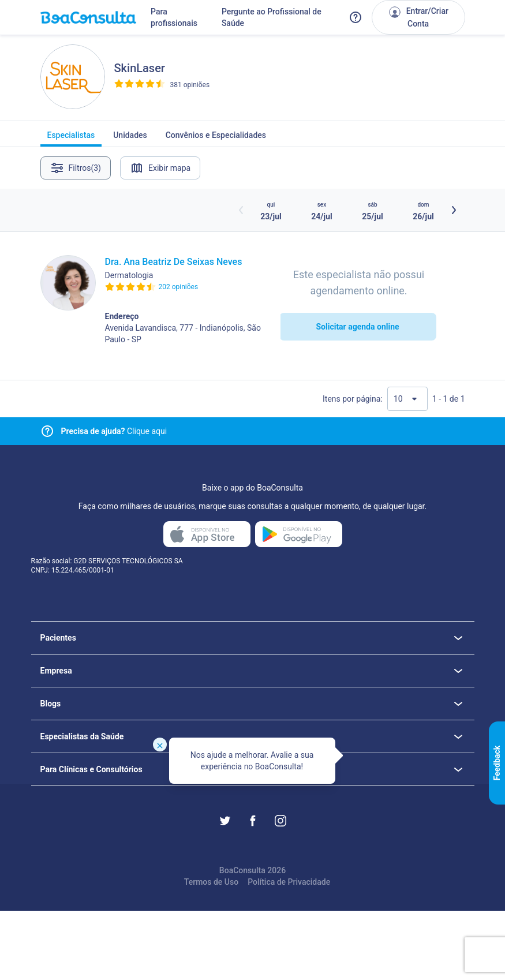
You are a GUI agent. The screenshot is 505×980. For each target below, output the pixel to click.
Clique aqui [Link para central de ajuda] (114, 431)
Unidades (130, 139)
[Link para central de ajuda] (47, 431)
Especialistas (71, 139)
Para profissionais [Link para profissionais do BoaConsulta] (174, 17)
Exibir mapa (160, 168)
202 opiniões (179, 287)
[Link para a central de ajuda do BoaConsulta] (356, 17)
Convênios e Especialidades (216, 139)
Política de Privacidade (289, 882)
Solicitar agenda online (357, 327)
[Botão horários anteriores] (241, 210)
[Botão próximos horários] (454, 210)
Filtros (76, 168)
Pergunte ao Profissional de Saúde (272, 17)
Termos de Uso (211, 882)
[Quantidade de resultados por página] (407, 399)
